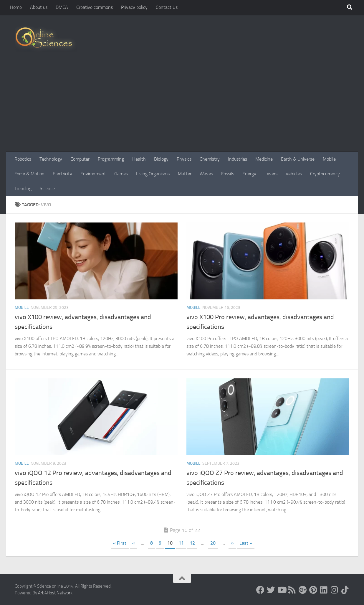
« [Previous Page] (134, 543)
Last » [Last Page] (246, 543)
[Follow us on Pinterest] (313, 590)
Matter (185, 174)
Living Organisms (153, 174)
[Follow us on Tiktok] (345, 590)
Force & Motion (29, 174)
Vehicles (294, 174)
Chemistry (210, 159)
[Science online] (260, 590)
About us (39, 7)
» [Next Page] (232, 543)
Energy (249, 174)
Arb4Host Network (55, 593)
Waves (206, 174)
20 (213, 543)
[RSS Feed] (292, 590)
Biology (161, 159)
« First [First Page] (120, 543)
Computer (80, 159)
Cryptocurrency (325, 174)
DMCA (62, 7)
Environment (93, 174)
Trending (23, 188)
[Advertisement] (182, 108)
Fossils (228, 174)
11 (181, 543)
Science (47, 188)
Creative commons (95, 7)
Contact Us (167, 7)
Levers (271, 174)
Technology (51, 159)
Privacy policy (134, 7)
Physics (184, 159)
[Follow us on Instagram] (335, 590)
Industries (238, 159)
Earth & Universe (298, 159)
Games (121, 174)
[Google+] (303, 590)
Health (139, 159)
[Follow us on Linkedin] (324, 590)
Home (16, 7)
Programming (111, 159)
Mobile (329, 159)
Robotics (23, 159)
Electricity (62, 174)
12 (192, 543)
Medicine (264, 159)
